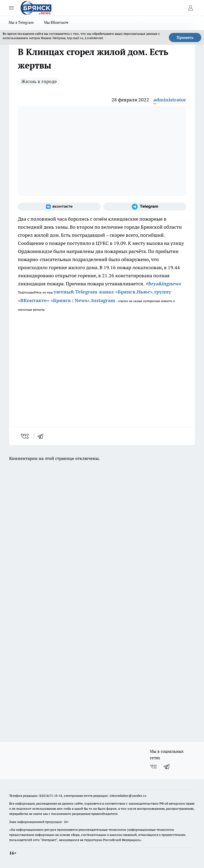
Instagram (103, 300)
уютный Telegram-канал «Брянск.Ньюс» (103, 292)
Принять (185, 37)
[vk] (25, 436)
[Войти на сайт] (190, 8)
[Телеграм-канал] (145, 207)
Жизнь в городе (39, 81)
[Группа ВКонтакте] (59, 207)
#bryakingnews (163, 284)
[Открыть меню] (11, 8)
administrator (170, 100)
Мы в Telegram (21, 22)
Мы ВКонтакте (56, 22)
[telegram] (42, 436)
